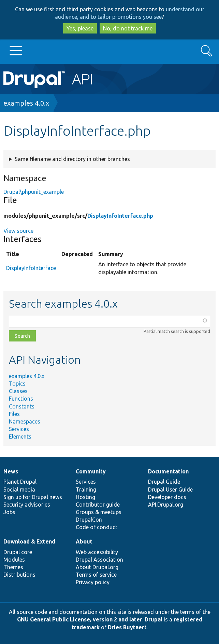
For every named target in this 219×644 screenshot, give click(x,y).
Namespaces (25, 421)
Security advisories (27, 505)
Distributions (19, 575)
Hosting (85, 497)
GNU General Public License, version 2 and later (80, 619)
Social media (19, 489)
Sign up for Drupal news (33, 497)
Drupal (154, 619)
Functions (21, 399)
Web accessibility (97, 552)
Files (14, 414)
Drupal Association (99, 560)
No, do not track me (128, 28)
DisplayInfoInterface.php (120, 216)
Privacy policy (93, 582)
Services (19, 429)
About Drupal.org (97, 567)
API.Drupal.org (166, 505)
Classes (18, 391)
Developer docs (167, 497)
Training (86, 489)
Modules (14, 560)
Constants (22, 406)
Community (91, 471)
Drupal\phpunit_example (34, 192)
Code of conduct (97, 527)
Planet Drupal (20, 482)
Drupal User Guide (170, 489)
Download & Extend (29, 541)
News (11, 471)
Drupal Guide (164, 482)
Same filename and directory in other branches (72, 159)
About (84, 541)
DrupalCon (89, 520)
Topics (17, 384)
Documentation (168, 471)
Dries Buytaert (127, 627)
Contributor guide (98, 505)
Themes (13, 567)
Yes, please (80, 28)
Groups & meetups (99, 512)
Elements (20, 437)
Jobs (9, 512)
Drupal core (18, 552)
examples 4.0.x (26, 103)
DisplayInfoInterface (31, 268)
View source (18, 231)
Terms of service (96, 575)
